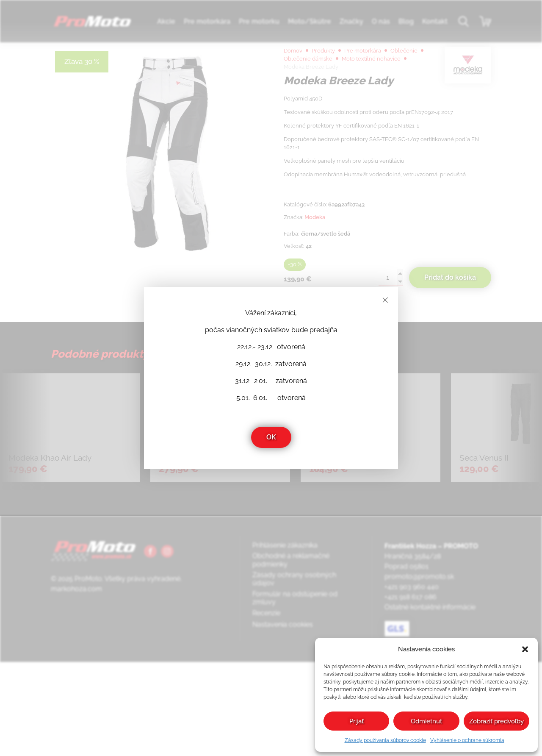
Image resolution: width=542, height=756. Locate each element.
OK (271, 437)
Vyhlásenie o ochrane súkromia (467, 740)
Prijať (357, 721)
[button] (525, 649)
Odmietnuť (426, 721)
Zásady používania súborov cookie (385, 740)
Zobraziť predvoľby (496, 721)
